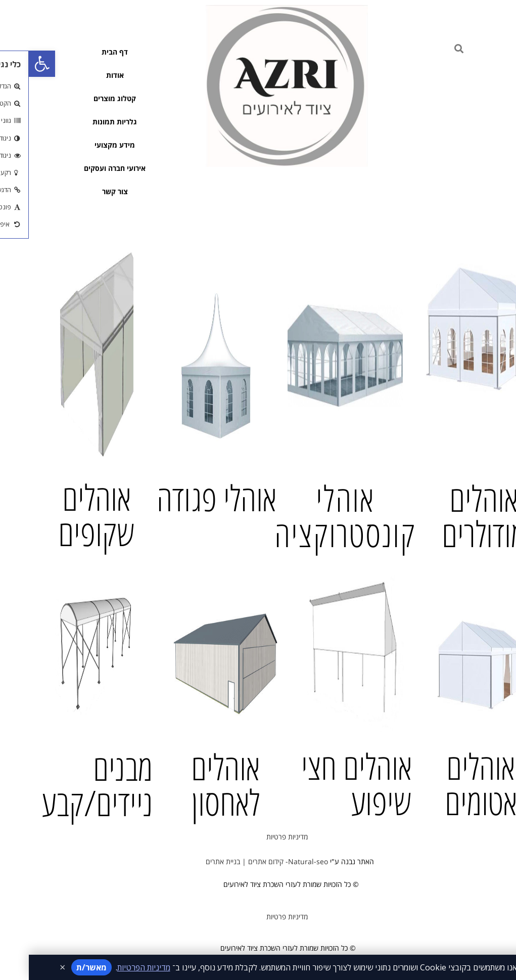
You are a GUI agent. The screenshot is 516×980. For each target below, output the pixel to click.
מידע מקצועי (86, 145)
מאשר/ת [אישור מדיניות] (63, 967)
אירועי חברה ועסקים (86, 168)
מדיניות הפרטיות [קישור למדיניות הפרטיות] (115, 967)
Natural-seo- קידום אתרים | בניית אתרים (235, 861)
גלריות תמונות (86, 122)
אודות (86, 75)
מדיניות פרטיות (258, 837)
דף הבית (86, 52)
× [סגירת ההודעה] (34, 967)
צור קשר (86, 191)
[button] (13, 64)
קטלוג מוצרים (86, 98)
